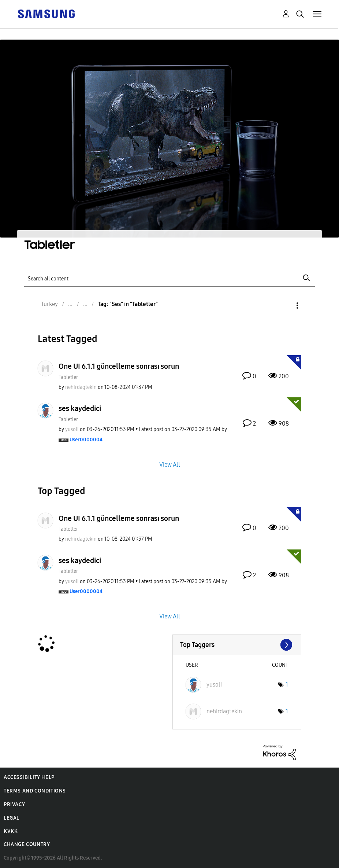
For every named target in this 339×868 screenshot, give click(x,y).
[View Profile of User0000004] (86, 440)
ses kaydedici (80, 408)
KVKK (11, 831)
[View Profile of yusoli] (72, 429)
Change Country (27, 844)
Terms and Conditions (35, 791)
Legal (12, 818)
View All (170, 464)
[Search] (169, 278)
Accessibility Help (29, 777)
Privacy (14, 804)
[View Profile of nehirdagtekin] (81, 387)
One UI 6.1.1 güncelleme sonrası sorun (119, 366)
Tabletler (68, 377)
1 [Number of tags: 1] (287, 685)
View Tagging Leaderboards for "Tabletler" (237, 645)
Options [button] (285, 306)
